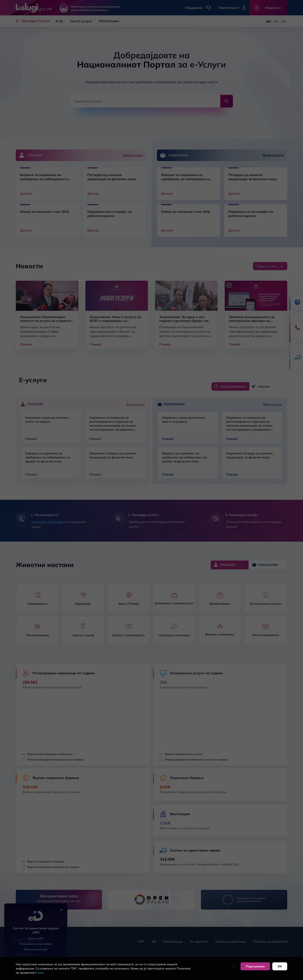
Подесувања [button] (255, 966)
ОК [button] (280, 966)
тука (40, 973)
